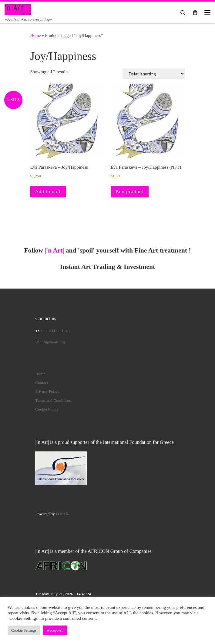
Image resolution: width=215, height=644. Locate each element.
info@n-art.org (53, 342)
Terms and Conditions (53, 400)
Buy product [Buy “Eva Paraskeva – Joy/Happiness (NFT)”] (130, 192)
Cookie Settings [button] (24, 630)
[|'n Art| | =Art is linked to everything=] (18, 9)
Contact (42, 383)
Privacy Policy (47, 391)
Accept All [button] (55, 630)
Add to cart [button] (48, 192)
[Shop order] (154, 74)
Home (36, 35)
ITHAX (62, 514)
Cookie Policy (47, 409)
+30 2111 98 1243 (55, 331)
